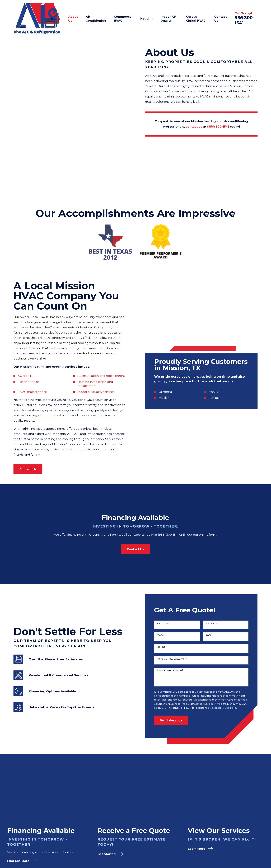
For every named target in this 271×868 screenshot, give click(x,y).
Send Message (177, 659)
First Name (168, 562)
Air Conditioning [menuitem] (96, 19)
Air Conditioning (215, 847)
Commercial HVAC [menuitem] (123, 19)
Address (166, 585)
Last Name (217, 562)
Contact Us (211, 861)
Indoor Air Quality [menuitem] (168, 19)
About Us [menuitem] (73, 19)
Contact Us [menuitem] (221, 19)
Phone (165, 574)
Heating (209, 854)
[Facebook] (255, 834)
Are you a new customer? (177, 597)
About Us (209, 841)
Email (213, 574)
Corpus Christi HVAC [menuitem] (196, 19)
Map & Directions (87, 850)
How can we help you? (175, 609)
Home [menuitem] (56, 18)
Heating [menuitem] (146, 18)
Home (207, 834)
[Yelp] (245, 834)
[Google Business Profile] (235, 834)
